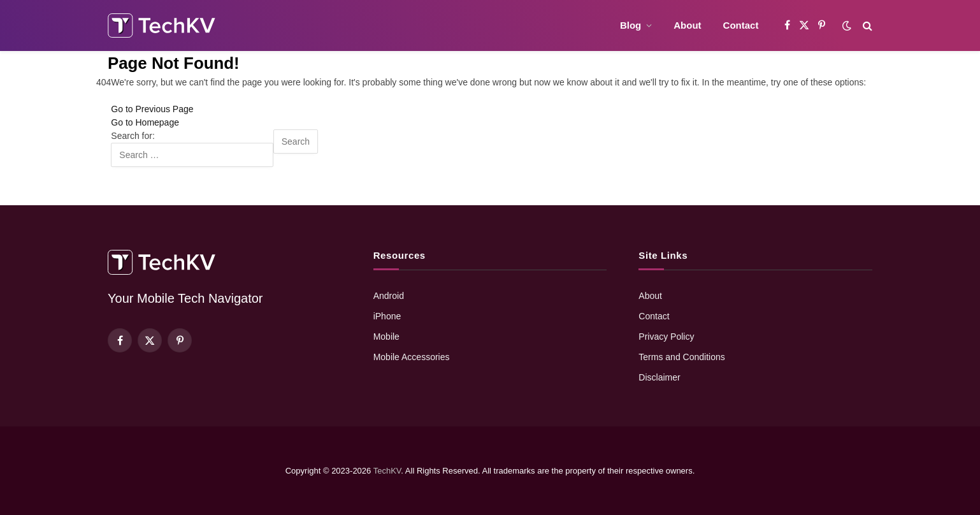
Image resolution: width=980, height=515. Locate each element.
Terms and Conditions (681, 357)
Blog (631, 25)
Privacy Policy (666, 337)
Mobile (386, 337)
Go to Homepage (145, 122)
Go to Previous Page (152, 109)
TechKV (387, 471)
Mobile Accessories (412, 357)
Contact (741, 25)
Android (389, 296)
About (687, 25)
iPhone (387, 316)
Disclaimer (659, 377)
